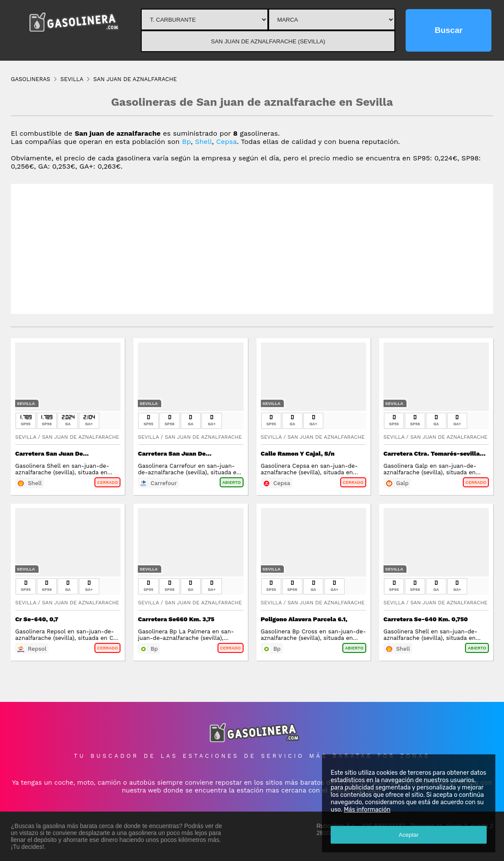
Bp (186, 142)
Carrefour (164, 483)
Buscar (449, 30)
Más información (367, 810)
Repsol (37, 649)
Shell (203, 142)
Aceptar (409, 835)
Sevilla (26, 403)
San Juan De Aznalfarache (81, 437)
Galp (402, 483)
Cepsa (227, 142)
